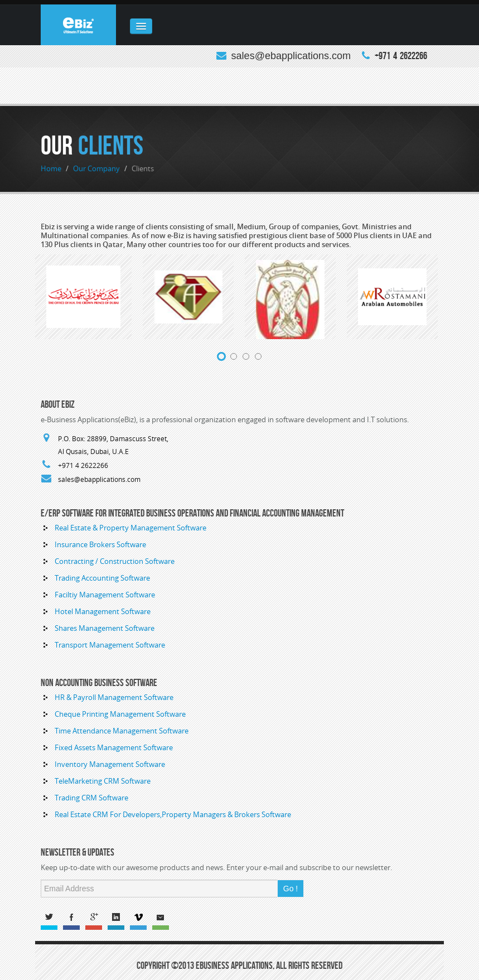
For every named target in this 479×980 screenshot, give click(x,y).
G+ (96, 919)
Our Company (96, 168)
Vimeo (141, 919)
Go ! (291, 889)
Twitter (52, 919)
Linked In (119, 919)
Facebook (74, 919)
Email (163, 919)
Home (51, 168)
